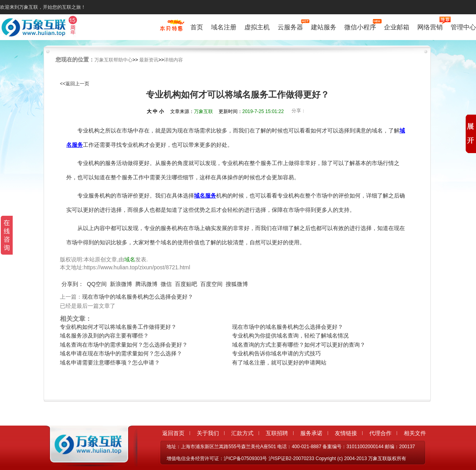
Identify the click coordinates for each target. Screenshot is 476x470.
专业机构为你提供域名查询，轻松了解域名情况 (290, 336)
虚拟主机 (257, 27)
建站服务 (324, 27)
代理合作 (380, 433)
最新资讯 (149, 60)
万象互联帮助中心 (113, 60)
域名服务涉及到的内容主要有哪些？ (104, 336)
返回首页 (173, 433)
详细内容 (173, 60)
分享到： (73, 284)
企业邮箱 (397, 27)
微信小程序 (360, 26)
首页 (197, 27)
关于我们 (208, 433)
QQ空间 (97, 284)
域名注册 (224, 27)
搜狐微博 (237, 284)
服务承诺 (311, 433)
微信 (166, 284)
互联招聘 (277, 433)
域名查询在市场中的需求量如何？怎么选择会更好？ (124, 345)
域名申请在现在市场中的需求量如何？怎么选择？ (121, 353)
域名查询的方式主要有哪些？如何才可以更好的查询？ (299, 345)
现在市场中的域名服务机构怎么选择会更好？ (138, 297)
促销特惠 (171, 29)
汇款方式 (242, 433)
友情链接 (346, 433)
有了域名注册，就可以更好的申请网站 (279, 363)
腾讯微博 (146, 284)
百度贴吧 (186, 284)
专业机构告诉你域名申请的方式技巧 (276, 353)
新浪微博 (121, 284)
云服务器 (290, 26)
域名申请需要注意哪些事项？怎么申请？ (110, 363)
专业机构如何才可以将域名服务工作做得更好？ (118, 327)
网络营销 (430, 26)
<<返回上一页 (75, 84)
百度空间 (211, 284)
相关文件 (415, 433)
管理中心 (463, 27)
